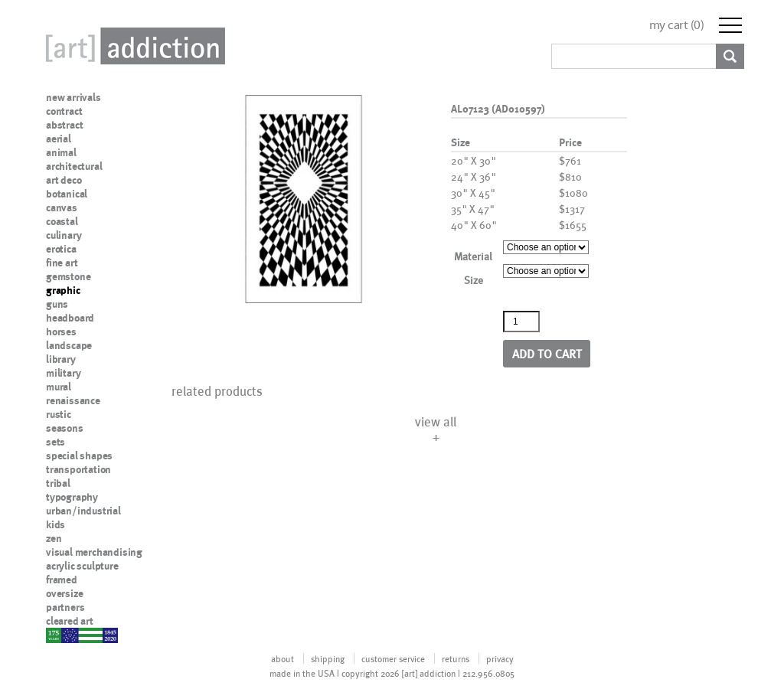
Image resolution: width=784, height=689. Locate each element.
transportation (78, 469)
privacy (500, 658)
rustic (59, 414)
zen (54, 538)
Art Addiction (132, 46)
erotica (61, 249)
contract (64, 111)
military (63, 373)
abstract (64, 125)
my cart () (677, 25)
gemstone (68, 276)
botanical (67, 194)
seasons (65, 428)
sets (56, 442)
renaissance (73, 400)
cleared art (70, 621)
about (283, 658)
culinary (64, 235)
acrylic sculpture (82, 566)
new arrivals (73, 97)
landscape (69, 345)
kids (56, 524)
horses (61, 331)
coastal (62, 221)
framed (62, 580)
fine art (62, 263)
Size (474, 280)
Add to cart (547, 353)
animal (61, 152)
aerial (59, 139)
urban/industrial (83, 511)
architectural (74, 166)
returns (456, 658)
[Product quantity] (521, 322)
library (61, 359)
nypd (57, 635)
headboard (70, 318)
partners (65, 607)
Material (473, 256)
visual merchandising (94, 552)
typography (72, 497)
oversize (64, 593)
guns (57, 304)
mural (59, 387)
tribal (58, 483)
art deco (64, 180)
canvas (62, 207)
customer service (393, 658)
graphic (63, 290)
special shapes (79, 456)
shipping (328, 658)
